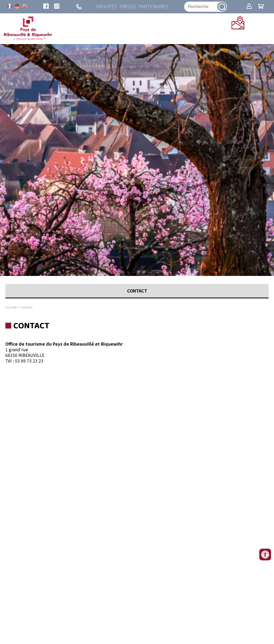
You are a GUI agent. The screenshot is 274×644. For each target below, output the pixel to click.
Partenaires (154, 7)
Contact (26, 307)
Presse (128, 7)
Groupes (106, 7)
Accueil (11, 307)
